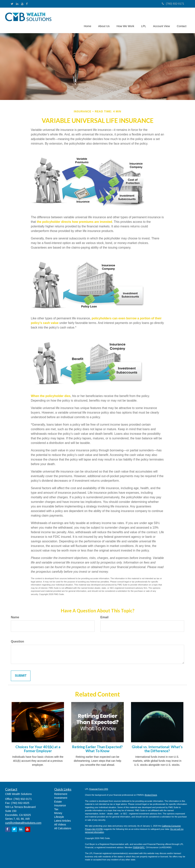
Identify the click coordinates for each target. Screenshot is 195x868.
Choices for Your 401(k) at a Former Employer (38, 749)
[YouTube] (22, 4)
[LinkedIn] (17, 4)
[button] (105, 20)
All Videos (60, 825)
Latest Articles (63, 821)
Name (15, 617)
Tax (56, 809)
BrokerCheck (151, 795)
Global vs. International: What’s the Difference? (157, 749)
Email (104, 617)
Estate (58, 802)
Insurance (60, 805)
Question (17, 641)
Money (58, 813)
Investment (61, 798)
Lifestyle (59, 817)
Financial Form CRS (99, 789)
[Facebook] (27, 4)
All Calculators (63, 828)
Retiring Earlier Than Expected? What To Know (97, 749)
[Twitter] (12, 4)
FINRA (136, 847)
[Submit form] (21, 676)
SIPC (142, 847)
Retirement (61, 794)
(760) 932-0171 (173, 4)
